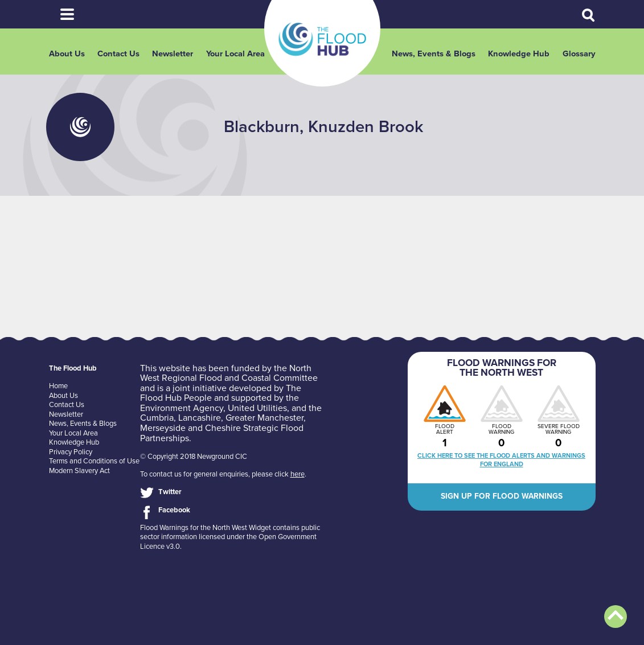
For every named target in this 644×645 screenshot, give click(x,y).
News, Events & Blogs (434, 54)
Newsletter (173, 54)
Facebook (174, 510)
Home (58, 386)
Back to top (616, 617)
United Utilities (257, 408)
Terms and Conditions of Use (94, 461)
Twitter (170, 492)
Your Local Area (235, 54)
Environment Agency (182, 408)
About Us (67, 54)
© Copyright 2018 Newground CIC (194, 457)
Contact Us (118, 54)
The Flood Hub (322, 39)
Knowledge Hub (519, 54)
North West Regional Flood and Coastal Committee (229, 373)
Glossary (579, 54)
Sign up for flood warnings (502, 496)
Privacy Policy (71, 452)
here (298, 474)
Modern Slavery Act (79, 471)
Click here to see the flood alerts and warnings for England (501, 460)
